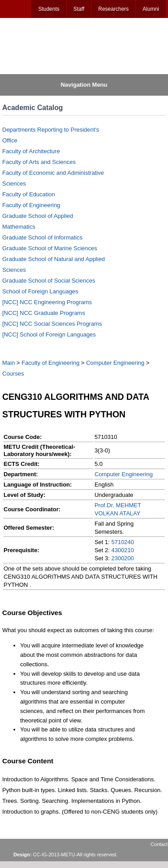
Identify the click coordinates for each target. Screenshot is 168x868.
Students (49, 9)
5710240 (123, 542)
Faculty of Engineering (31, 205)
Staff (79, 9)
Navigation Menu (84, 85)
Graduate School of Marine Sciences (50, 248)
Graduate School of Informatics (42, 237)
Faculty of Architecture (31, 151)
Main (9, 363)
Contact (159, 844)
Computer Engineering (115, 363)
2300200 (123, 558)
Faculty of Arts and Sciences (39, 162)
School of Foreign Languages (40, 291)
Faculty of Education (29, 194)
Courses (13, 374)
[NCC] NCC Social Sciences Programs (52, 324)
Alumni (151, 9)
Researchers (113, 9)
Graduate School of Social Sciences (49, 281)
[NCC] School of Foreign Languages (49, 334)
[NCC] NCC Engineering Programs (47, 302)
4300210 (123, 550)
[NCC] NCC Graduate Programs (44, 313)
